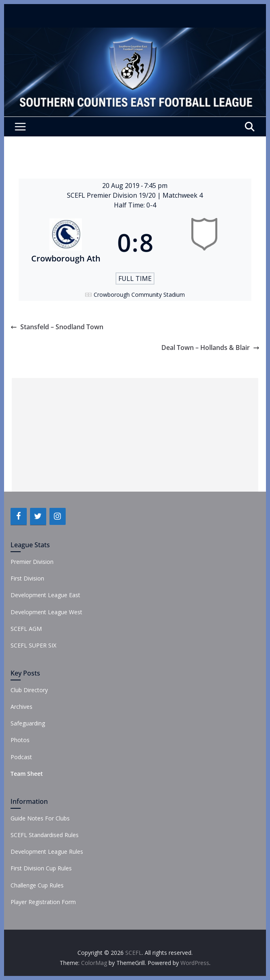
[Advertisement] (135, 435)
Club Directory (29, 690)
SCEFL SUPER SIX (33, 645)
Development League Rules (47, 852)
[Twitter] (38, 516)
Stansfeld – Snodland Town (57, 327)
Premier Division (32, 562)
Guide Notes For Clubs (40, 818)
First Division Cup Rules (41, 868)
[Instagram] (58, 516)
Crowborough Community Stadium (139, 295)
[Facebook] (19, 516)
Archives (21, 707)
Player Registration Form (43, 902)
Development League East (45, 595)
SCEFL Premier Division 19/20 (112, 195)
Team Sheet (27, 774)
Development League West (46, 612)
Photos (20, 740)
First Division (27, 578)
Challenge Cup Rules (37, 885)
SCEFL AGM (26, 629)
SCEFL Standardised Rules (45, 835)
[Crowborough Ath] (66, 242)
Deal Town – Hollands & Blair (210, 348)
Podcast (21, 757)
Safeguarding (28, 723)
